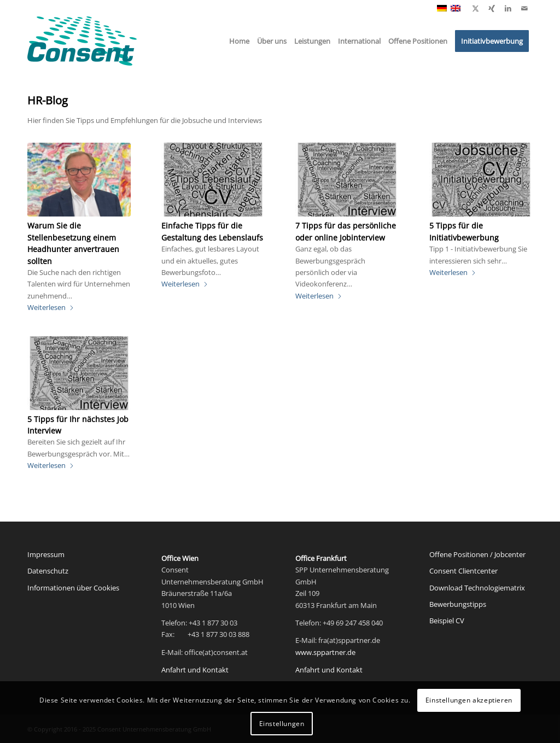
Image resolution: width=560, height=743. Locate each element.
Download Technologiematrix (477, 588)
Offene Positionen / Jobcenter (477, 554)
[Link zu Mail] (524, 8)
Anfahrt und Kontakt (195, 670)
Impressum (46, 554)
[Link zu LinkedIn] (508, 8)
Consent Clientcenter (463, 571)
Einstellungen (282, 724)
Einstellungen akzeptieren (469, 700)
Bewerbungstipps (458, 604)
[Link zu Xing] (492, 8)
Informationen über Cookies (73, 588)
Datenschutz (48, 571)
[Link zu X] (475, 8)
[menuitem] (239, 41)
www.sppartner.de (325, 652)
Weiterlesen (51, 307)
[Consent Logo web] (82, 41)
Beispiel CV (447, 621)
